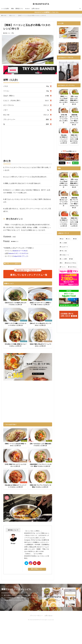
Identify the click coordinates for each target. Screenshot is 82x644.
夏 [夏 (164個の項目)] (76, 271)
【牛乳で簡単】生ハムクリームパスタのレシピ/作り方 (15, 465)
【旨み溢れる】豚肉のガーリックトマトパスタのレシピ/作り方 (15, 486)
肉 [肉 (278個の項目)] (62, 263)
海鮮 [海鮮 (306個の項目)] (72, 259)
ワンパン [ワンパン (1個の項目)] (63, 267)
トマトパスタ (24, 482)
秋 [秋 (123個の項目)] (62, 275)
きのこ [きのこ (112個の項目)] (69, 239)
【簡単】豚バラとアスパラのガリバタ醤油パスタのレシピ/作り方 (40, 486)
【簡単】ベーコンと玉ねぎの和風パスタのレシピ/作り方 (32, 16)
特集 (12, 9)
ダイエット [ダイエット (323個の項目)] (64, 271)
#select (27, 9)
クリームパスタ (48, 341)
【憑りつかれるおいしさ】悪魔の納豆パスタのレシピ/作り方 (40, 445)
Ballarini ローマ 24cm (20, 251)
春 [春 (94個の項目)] (71, 271)
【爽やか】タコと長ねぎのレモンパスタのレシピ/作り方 (40, 324)
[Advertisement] (28, 141)
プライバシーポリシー (36, 616)
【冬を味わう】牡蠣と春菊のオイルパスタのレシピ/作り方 (15, 345)
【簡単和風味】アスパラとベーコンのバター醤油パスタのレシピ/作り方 (40, 465)
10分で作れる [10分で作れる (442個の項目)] (73, 267)
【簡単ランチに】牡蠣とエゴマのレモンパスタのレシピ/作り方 (15, 324)
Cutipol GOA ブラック (20, 256)
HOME (5, 16)
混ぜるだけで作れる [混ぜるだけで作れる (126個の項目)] (71, 263)
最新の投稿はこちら (37, 569)
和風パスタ (12, 16)
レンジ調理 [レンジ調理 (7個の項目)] (64, 259)
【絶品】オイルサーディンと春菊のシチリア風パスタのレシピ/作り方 (40, 304)
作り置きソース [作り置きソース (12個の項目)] (65, 255)
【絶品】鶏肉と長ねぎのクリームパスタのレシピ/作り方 (40, 345)
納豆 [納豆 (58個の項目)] (76, 239)
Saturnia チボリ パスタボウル (18, 253)
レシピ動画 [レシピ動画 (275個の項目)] (64, 243)
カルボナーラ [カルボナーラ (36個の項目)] (65, 247)
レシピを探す (5, 9)
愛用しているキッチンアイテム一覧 (29, 273)
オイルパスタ (49, 300)
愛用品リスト (19, 9)
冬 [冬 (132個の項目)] (67, 275)
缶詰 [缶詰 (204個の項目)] (62, 239)
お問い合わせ (35, 9)
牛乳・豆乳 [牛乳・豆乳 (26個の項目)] (64, 251)
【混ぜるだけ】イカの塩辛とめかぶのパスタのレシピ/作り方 (15, 304)
